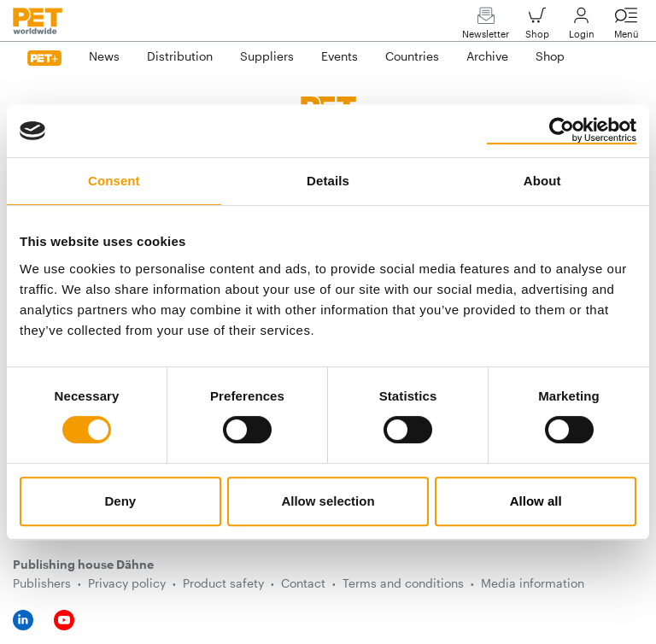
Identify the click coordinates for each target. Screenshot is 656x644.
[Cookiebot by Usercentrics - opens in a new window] (562, 131)
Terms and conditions (403, 583)
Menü (626, 27)
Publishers (42, 583)
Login (582, 27)
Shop (537, 27)
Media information (533, 583)
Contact (303, 583)
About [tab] (542, 181)
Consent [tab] (114, 181)
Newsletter (486, 27)
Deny (120, 501)
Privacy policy (127, 583)
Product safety (223, 583)
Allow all (536, 501)
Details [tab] (328, 181)
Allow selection (328, 501)
